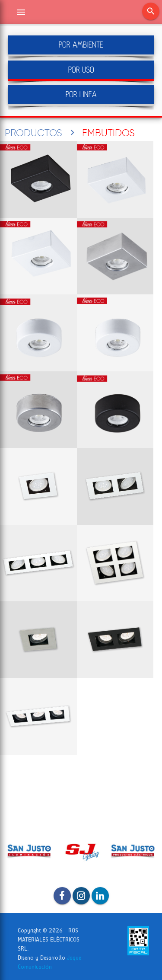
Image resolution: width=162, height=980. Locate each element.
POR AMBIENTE (81, 45)
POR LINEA (81, 94)
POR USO (81, 70)
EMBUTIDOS (108, 133)
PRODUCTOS (33, 133)
